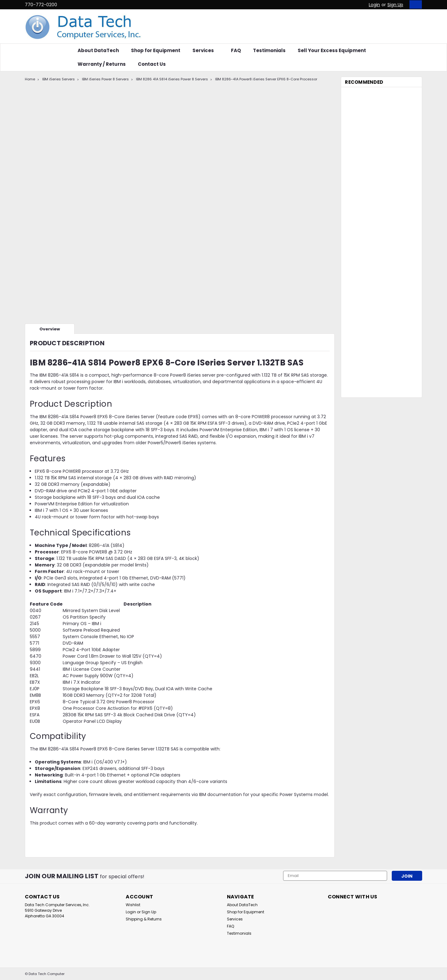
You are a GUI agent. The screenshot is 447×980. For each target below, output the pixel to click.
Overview (50, 329)
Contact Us (152, 64)
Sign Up (395, 5)
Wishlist (133, 905)
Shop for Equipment (156, 50)
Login (374, 5)
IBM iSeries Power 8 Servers (105, 79)
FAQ (236, 50)
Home (30, 79)
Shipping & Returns (144, 919)
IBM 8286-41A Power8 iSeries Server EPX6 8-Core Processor (266, 79)
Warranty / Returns (102, 64)
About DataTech (98, 50)
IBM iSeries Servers (59, 79)
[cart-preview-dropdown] (414, 4)
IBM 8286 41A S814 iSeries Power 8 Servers (172, 79)
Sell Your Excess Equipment (332, 50)
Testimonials (269, 50)
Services (206, 50)
